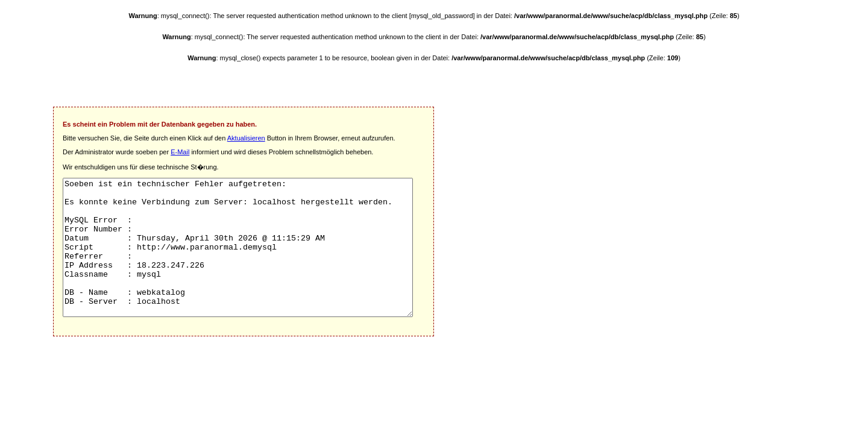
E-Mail (180, 152)
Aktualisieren (246, 138)
